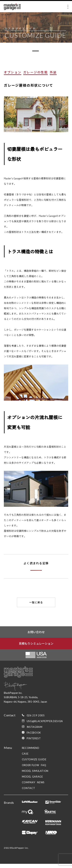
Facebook (31, 737)
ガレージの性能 (36, 76)
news (41, 787)
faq (44, 769)
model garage (32, 781)
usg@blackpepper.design (42, 725)
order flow (31, 769)
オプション (13, 76)
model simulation (35, 775)
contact (29, 792)
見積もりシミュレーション (36, 647)
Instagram (32, 731)
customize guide (34, 764)
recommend (31, 752)
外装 (53, 76)
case (25, 758)
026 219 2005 (33, 720)
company (29, 787)
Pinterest (31, 743)
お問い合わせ (36, 636)
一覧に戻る (36, 606)
